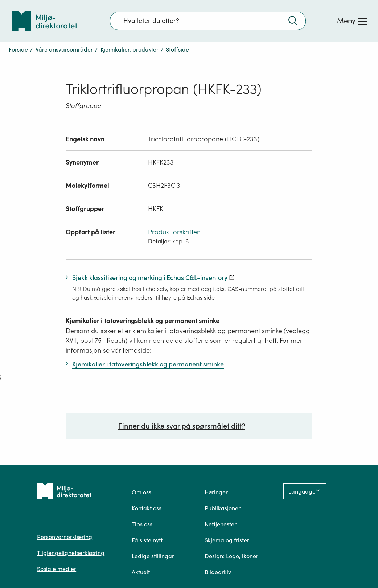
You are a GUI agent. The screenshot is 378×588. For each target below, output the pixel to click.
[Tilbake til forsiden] (45, 21)
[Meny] (352, 21)
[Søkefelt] (208, 21)
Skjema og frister (227, 540)
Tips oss (142, 524)
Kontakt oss (147, 508)
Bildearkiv (218, 572)
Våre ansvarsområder (64, 49)
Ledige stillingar (153, 556)
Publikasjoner (223, 508)
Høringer (216, 492)
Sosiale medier (57, 569)
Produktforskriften (174, 232)
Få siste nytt (147, 540)
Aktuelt (141, 572)
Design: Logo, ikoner (231, 556)
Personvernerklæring (65, 537)
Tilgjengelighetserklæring (71, 553)
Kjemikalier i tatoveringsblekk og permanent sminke (143, 321)
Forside (18, 49)
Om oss (141, 492)
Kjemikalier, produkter (130, 49)
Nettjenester (221, 524)
